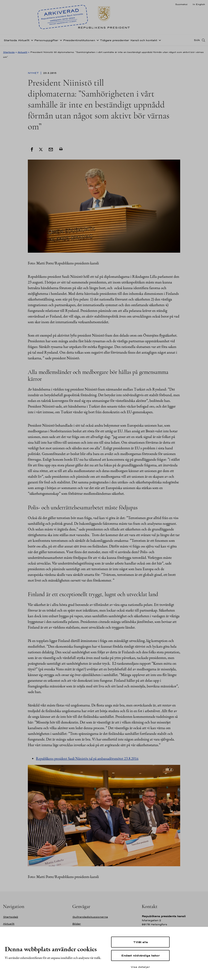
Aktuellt (24, 41)
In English (199, 4)
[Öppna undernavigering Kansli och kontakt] (159, 41)
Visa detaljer (140, 967)
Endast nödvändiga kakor (140, 955)
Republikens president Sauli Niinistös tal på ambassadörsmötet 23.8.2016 (87, 758)
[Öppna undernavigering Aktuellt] (31, 41)
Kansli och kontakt (144, 41)
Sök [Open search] (197, 41)
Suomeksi (181, 4)
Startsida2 (11, 917)
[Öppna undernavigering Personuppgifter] (60, 41)
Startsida (10, 41)
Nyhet (34, 73)
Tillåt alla (140, 942)
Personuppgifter (46, 41)
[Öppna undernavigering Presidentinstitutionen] (97, 41)
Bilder (77, 924)
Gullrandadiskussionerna (90, 917)
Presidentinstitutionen (79, 41)
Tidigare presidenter (115, 41)
